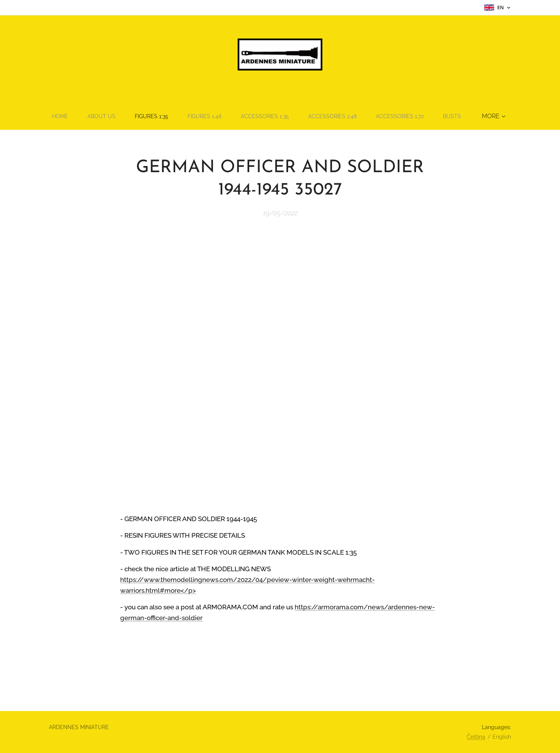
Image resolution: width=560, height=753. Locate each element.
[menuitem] (69, 116)
